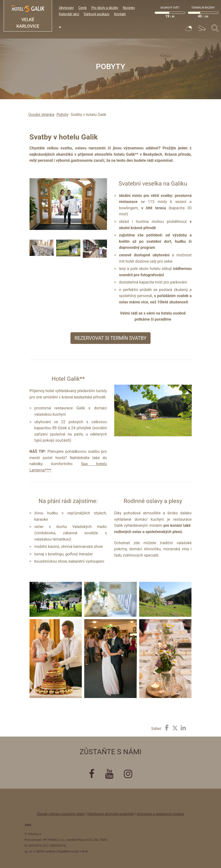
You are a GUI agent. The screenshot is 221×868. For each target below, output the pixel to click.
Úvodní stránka (41, 115)
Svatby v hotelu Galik (88, 115)
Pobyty (62, 115)
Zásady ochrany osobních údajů (61, 814)
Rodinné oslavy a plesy (153, 501)
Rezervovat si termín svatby (110, 338)
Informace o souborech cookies (160, 814)
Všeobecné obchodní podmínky (110, 814)
